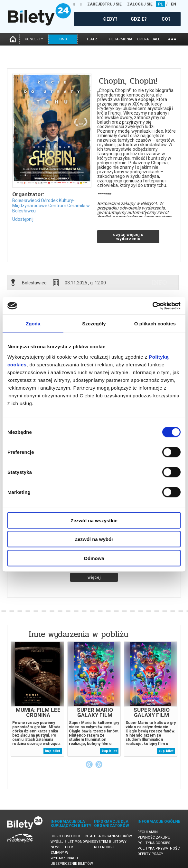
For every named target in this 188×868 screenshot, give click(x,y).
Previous (89, 764)
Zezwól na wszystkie (94, 520)
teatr (92, 39)
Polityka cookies (154, 843)
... (172, 39)
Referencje (105, 847)
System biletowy (110, 842)
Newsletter (62, 847)
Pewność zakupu (154, 837)
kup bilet (53, 751)
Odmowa (94, 558)
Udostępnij (23, 219)
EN (174, 4)
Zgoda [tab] (33, 324)
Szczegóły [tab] (94, 324)
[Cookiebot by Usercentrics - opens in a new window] (152, 306)
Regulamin (148, 832)
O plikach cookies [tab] (155, 324)
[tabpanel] (37, 699)
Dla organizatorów (113, 836)
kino (63, 39)
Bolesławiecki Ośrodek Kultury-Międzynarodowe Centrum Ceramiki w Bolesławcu (51, 206)
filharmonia (121, 39)
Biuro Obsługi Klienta (71, 836)
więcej (94, 577)
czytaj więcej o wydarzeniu (128, 237)
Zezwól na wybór (94, 539)
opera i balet (150, 39)
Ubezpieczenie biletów (72, 864)
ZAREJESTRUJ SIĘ (104, 4)
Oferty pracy (150, 854)
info (159, 282)
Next (99, 764)
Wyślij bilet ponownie (72, 842)
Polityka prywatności (159, 848)
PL (160, 4)
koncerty (34, 39)
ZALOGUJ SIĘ (140, 4)
